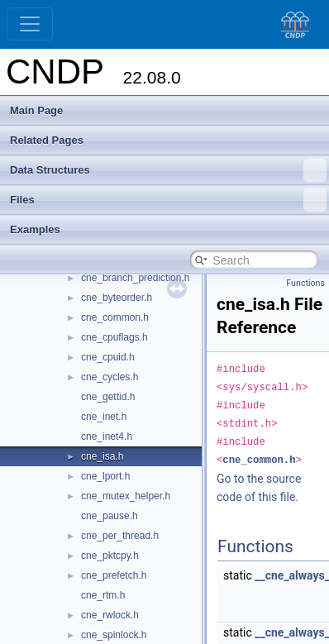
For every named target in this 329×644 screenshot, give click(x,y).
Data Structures (168, 170)
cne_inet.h (104, 417)
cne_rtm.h (103, 595)
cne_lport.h (105, 476)
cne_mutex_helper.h (126, 496)
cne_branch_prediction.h (135, 278)
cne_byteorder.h (117, 298)
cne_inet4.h (107, 436)
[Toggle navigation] (30, 24)
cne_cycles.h (110, 377)
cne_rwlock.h (110, 615)
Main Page (36, 110)
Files (168, 200)
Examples (35, 229)
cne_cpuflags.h (114, 337)
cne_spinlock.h (114, 635)
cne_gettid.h (108, 397)
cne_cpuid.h (108, 357)
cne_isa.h (102, 456)
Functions (305, 283)
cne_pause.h (110, 516)
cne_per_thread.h (120, 536)
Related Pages (47, 140)
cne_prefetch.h (114, 575)
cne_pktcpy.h (110, 556)
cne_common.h (115, 317)
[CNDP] (291, 24)
